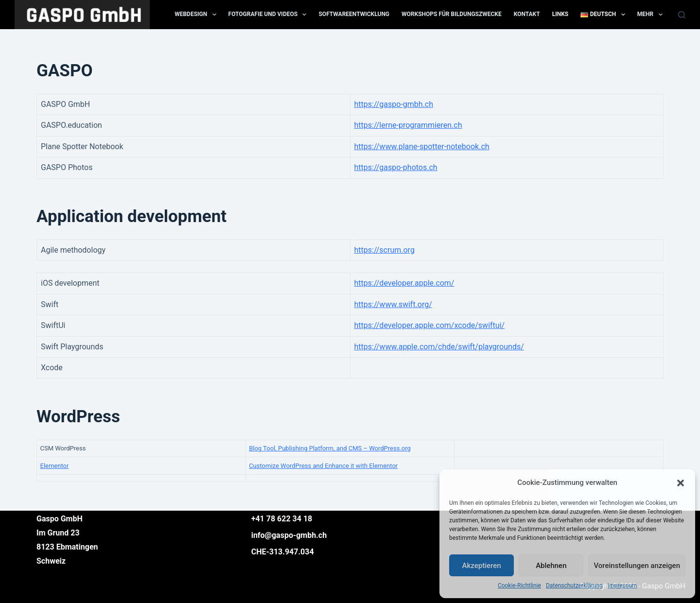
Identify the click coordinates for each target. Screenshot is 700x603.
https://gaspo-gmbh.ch (394, 104)
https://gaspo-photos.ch (396, 167)
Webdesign (197, 15)
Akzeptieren (482, 566)
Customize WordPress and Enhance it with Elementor (323, 466)
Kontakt (527, 14)
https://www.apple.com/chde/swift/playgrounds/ (439, 347)
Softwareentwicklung (354, 14)
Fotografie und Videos (270, 15)
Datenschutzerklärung (574, 586)
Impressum (622, 586)
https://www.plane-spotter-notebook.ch (422, 146)
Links (560, 14)
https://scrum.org (385, 250)
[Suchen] (682, 15)
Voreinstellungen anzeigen (637, 566)
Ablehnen (551, 566)
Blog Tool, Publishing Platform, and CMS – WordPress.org (330, 448)
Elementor (55, 466)
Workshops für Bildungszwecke (452, 14)
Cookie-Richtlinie (519, 586)
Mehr (652, 15)
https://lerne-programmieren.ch (408, 125)
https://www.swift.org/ (393, 304)
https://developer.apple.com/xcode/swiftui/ (430, 325)
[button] (681, 483)
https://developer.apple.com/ (404, 283)
